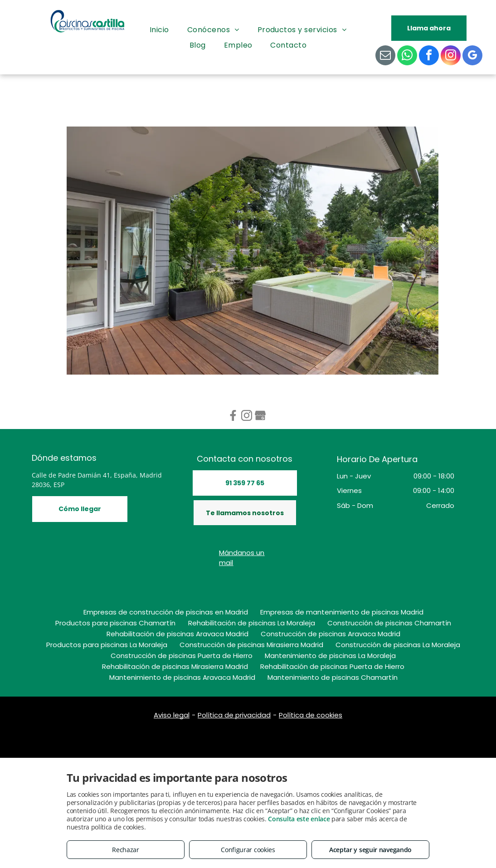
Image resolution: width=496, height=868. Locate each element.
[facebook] (429, 56)
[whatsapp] (407, 56)
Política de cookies (311, 715)
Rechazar (126, 850)
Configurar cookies (248, 850)
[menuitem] (159, 30)
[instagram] (451, 56)
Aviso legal (172, 715)
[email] (385, 56)
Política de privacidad (234, 715)
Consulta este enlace (299, 819)
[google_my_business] (472, 56)
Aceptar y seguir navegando (370, 850)
